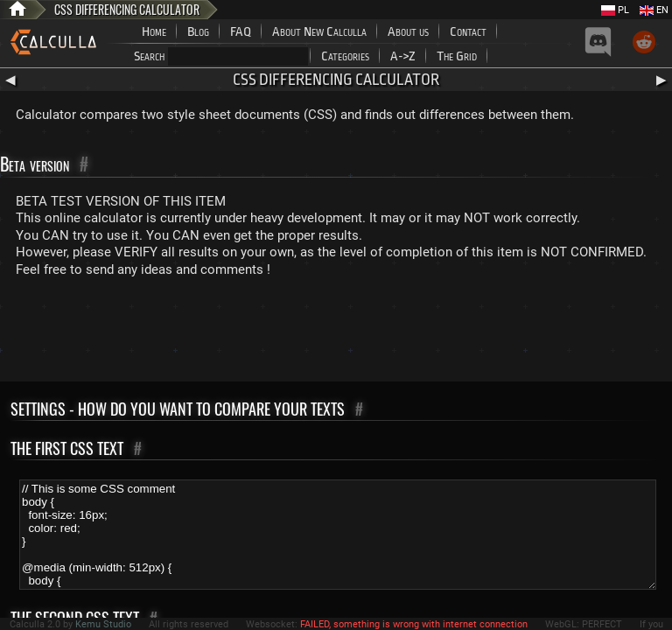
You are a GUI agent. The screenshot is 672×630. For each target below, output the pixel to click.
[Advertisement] (336, 333)
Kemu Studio (103, 624)
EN (654, 10)
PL (615, 10)
